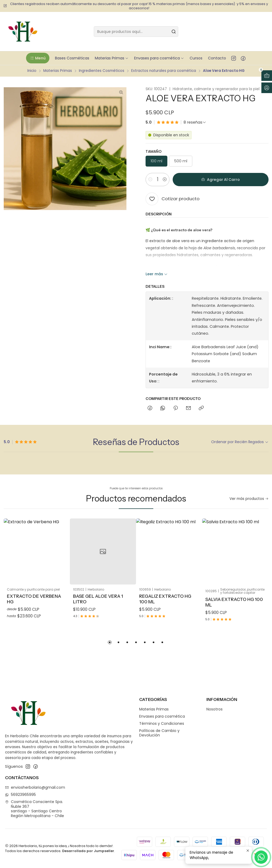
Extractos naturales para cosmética (164, 71)
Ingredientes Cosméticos (102, 71)
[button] (38, 58)
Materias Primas (58, 71)
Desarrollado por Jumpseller (88, 851)
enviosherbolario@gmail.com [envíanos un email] (35, 787)
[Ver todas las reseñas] (195, 122)
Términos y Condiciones (162, 723)
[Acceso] (267, 88)
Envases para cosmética (162, 716)
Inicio (32, 71)
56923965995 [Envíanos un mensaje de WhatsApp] (20, 795)
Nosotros (214, 709)
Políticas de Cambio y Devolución (159, 733)
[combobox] (136, 32)
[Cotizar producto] (173, 199)
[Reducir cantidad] (150, 180)
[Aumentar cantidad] (165, 180)
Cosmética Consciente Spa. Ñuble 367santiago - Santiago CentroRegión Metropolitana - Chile (35, 809)
